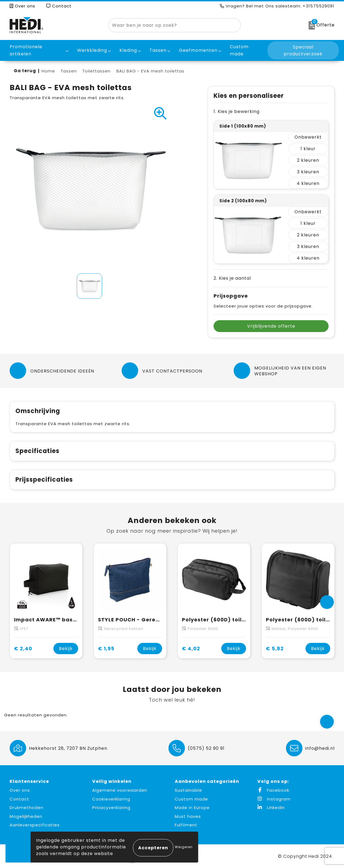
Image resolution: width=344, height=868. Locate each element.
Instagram (274, 799)
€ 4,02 (191, 649)
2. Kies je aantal (232, 278)
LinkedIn (271, 808)
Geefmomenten (198, 50)
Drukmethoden (27, 808)
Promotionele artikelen (26, 50)
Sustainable (188, 790)
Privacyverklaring (111, 808)
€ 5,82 (275, 649)
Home (48, 71)
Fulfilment (186, 825)
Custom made (191, 799)
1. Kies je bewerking (237, 111)
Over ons (22, 6)
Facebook (273, 790)
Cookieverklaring (111, 799)
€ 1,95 (106, 649)
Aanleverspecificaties (35, 825)
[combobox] (168, 25)
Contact (59, 6)
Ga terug (25, 71)
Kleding (128, 50)
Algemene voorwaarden (120, 790)
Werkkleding (92, 50)
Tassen (158, 50)
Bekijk (66, 649)
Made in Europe (192, 808)
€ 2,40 (23, 649)
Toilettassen (97, 71)
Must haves (188, 816)
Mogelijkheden (26, 816)
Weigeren (184, 847)
